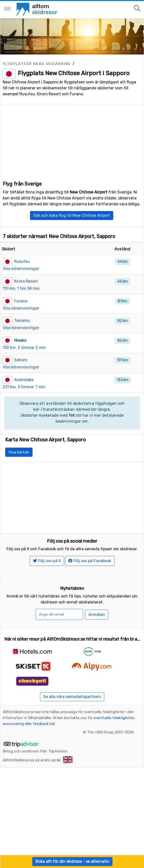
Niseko (20, 353)
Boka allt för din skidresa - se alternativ (72, 861)
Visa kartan (19, 465)
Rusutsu (22, 274)
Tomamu (22, 333)
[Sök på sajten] (137, 9)
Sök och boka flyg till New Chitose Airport (72, 228)
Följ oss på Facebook (90, 586)
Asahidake (24, 392)
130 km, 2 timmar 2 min (24, 360)
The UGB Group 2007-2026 (110, 758)
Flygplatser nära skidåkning (37, 64)
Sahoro (21, 373)
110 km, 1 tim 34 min (21, 301)
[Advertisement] (72, 140)
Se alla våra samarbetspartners (72, 722)
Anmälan (97, 640)
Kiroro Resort (26, 294)
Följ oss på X (47, 586)
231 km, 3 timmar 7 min (24, 399)
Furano (21, 314)
